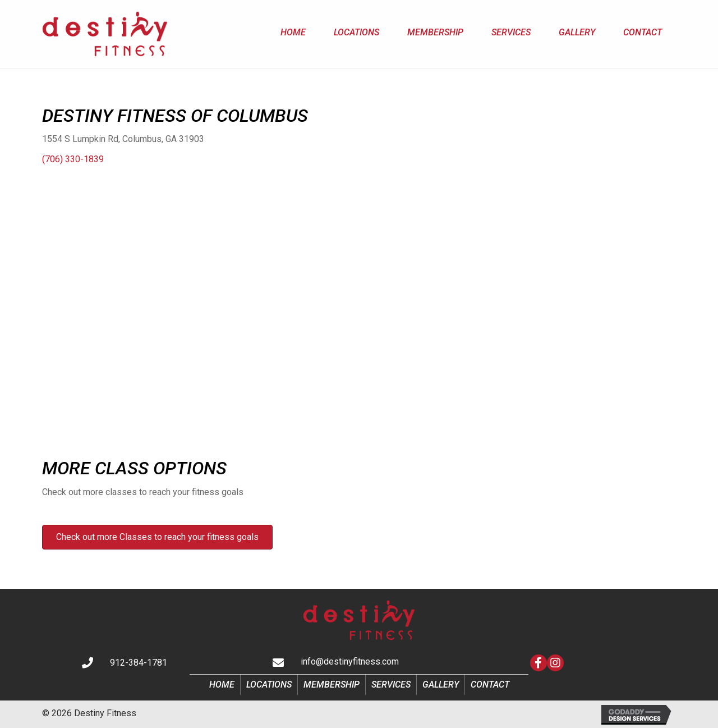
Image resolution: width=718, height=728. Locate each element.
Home (222, 684)
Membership (332, 684)
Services (391, 684)
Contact (490, 684)
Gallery (441, 684)
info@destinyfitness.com (350, 661)
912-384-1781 (139, 663)
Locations (269, 684)
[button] (538, 663)
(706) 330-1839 (73, 159)
